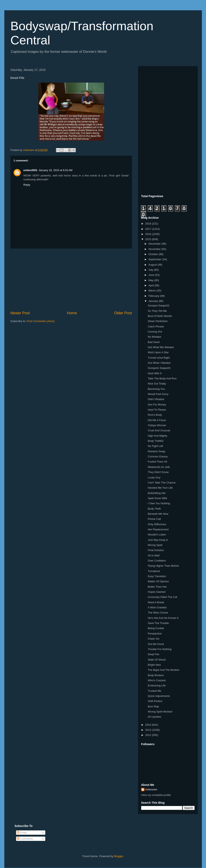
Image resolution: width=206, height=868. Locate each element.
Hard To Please (157, 410)
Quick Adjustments (159, 696)
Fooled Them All (157, 462)
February (154, 296)
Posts (22, 833)
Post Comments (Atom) (41, 321)
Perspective (155, 634)
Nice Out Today (157, 384)
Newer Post (20, 313)
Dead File (154, 654)
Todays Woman (157, 425)
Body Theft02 (156, 441)
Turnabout (154, 571)
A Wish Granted (157, 607)
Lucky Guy (154, 477)
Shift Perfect (155, 701)
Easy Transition (157, 576)
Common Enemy (158, 456)
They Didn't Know (158, 472)
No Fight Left (155, 446)
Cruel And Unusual (159, 430)
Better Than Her (157, 587)
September (155, 259)
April (151, 285)
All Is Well (154, 555)
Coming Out (155, 332)
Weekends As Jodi (159, 467)
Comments (25, 839)
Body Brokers (156, 675)
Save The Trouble (158, 623)
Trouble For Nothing (160, 649)
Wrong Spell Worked (160, 712)
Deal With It (155, 373)
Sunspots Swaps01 (159, 368)
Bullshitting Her (157, 493)
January (154, 301)
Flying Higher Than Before (163, 566)
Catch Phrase (156, 326)
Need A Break (156, 602)
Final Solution (156, 550)
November (155, 249)
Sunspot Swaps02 (159, 306)
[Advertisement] (71, 280)
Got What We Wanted (161, 347)
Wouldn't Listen (157, 535)
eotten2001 (30, 170)
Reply (27, 185)
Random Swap (157, 451)
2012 (149, 735)
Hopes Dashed (157, 592)
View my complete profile (156, 795)
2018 (149, 224)
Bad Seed (154, 342)
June (152, 275)
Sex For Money (157, 405)
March (152, 291)
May (151, 280)
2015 (149, 239)
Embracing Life (157, 686)
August (153, 265)
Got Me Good (156, 644)
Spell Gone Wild (157, 498)
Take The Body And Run (162, 378)
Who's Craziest (157, 680)
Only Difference (157, 524)
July (151, 270)
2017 (149, 229)
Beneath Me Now (158, 514)
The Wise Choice (158, 613)
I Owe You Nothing (159, 503)
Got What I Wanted (159, 363)
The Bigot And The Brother (164, 670)
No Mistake (154, 337)
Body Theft (154, 509)
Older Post (123, 313)
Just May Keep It (158, 540)
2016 (149, 234)
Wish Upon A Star (158, 352)
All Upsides (154, 717)
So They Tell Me (157, 311)
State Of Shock (157, 660)
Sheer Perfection (158, 321)
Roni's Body (155, 415)
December (155, 244)
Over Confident (157, 561)
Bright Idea (154, 665)
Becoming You (156, 389)
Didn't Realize (156, 399)
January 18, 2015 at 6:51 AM (55, 170)
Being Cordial (156, 628)
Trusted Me (154, 691)
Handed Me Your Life (160, 488)
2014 (149, 725)
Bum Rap (153, 706)
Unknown (151, 789)
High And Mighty (158, 436)
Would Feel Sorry (158, 394)
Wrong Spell (155, 545)
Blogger (119, 856)
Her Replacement (158, 529)
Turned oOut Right (159, 358)
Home (72, 313)
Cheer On (154, 639)
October (154, 254)
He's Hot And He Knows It (163, 618)
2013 (149, 730)
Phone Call (154, 519)
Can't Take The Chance (162, 483)
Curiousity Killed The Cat (162, 597)
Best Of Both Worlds (160, 316)
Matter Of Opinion (158, 581)
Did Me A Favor (157, 420)
